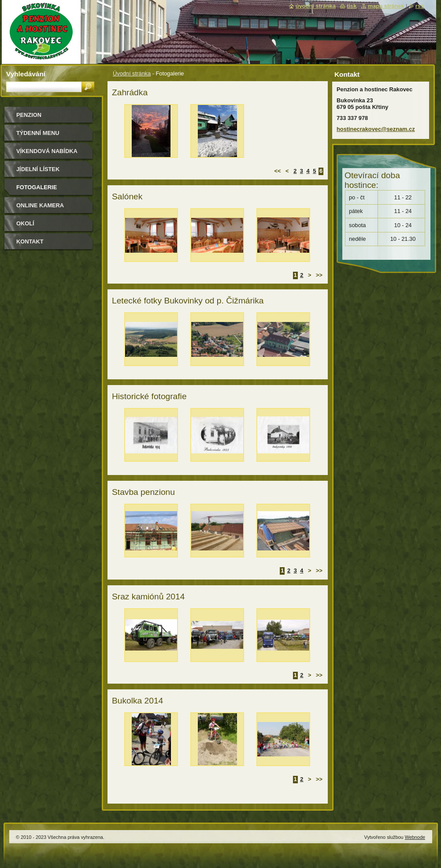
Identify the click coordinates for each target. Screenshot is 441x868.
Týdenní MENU (38, 133)
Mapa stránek (386, 6)
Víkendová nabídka (47, 151)
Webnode (415, 837)
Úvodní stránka (132, 73)
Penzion (29, 115)
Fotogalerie (37, 187)
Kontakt (30, 241)
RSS (420, 6)
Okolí (25, 223)
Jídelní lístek (38, 169)
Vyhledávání (26, 74)
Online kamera (40, 205)
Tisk (352, 6)
